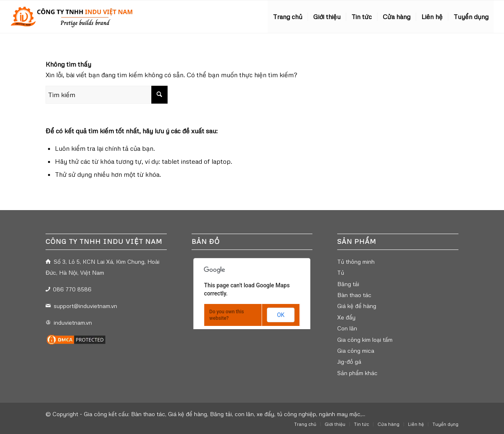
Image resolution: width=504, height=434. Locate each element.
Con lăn (347, 328)
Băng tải (348, 284)
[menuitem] (288, 17)
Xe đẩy (346, 317)
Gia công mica (356, 350)
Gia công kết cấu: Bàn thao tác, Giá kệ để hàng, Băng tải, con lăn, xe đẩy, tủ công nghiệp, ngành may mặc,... (225, 414)
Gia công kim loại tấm (365, 340)
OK (281, 315)
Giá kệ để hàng (357, 306)
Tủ (341, 272)
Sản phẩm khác (357, 373)
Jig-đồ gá (349, 361)
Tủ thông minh (356, 261)
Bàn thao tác (354, 295)
